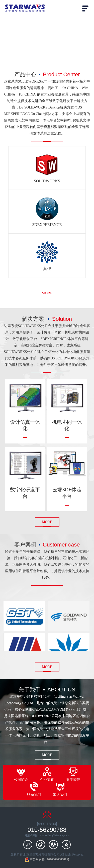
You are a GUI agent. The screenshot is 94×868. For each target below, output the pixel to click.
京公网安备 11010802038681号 (47, 860)
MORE (47, 293)
